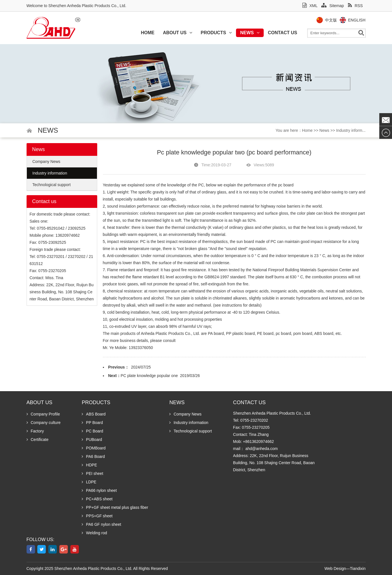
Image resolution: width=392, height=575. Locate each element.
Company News (46, 161)
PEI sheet (92, 473)
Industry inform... (351, 130)
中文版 (333, 20)
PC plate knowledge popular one (149, 376)
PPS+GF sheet (97, 516)
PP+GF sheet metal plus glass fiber (115, 507)
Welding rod (94, 533)
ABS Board (94, 414)
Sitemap (333, 6)
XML (310, 6)
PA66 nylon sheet (99, 490)
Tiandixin (358, 568)
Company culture (44, 423)
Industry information (50, 173)
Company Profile (43, 414)
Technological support (52, 185)
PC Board (92, 431)
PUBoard (92, 440)
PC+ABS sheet (97, 499)
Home (148, 33)
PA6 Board (93, 456)
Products (216, 33)
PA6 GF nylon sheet (101, 524)
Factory (35, 431)
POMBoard (94, 448)
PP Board (92, 423)
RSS (355, 6)
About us (177, 33)
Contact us (283, 33)
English (359, 20)
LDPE (89, 482)
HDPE (89, 465)
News (250, 33)
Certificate (38, 440)
